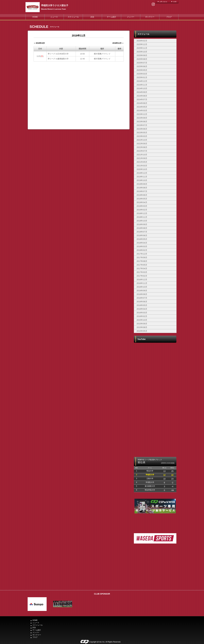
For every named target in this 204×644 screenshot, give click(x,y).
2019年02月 (142, 210)
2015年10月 (142, 320)
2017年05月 (142, 265)
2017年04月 (142, 269)
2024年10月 (142, 88)
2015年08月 (142, 327)
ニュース (54, 17)
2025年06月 (142, 66)
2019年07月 (142, 191)
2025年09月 (142, 55)
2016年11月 (142, 283)
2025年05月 (142, 70)
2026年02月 (142, 41)
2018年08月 (142, 228)
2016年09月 (142, 291)
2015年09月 (142, 324)
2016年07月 (142, 298)
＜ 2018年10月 (39, 43)
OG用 (175, 2)
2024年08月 (142, 96)
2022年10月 (142, 140)
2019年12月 (142, 173)
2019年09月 (142, 184)
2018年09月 (142, 224)
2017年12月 (142, 254)
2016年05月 (142, 305)
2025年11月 (142, 48)
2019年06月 (142, 195)
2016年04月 (142, 309)
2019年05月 (142, 199)
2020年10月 (142, 169)
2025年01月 (142, 77)
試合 (92, 17)
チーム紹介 (112, 17)
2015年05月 (142, 331)
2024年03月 (142, 111)
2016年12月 (142, 280)
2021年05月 (142, 162)
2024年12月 (142, 81)
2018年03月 (142, 246)
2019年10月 (142, 180)
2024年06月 (142, 103)
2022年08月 (142, 147)
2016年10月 (142, 287)
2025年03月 (142, 74)
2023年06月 (142, 129)
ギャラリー (150, 17)
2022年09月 (142, 144)
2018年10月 (142, 221)
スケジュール (73, 17)
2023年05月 (142, 133)
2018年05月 (142, 239)
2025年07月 (142, 63)
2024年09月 (142, 92)
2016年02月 (142, 316)
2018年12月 (142, 213)
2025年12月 (142, 44)
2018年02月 (142, 250)
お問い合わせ (163, 2)
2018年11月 (142, 217)
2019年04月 (142, 202)
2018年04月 (142, 243)
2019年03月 (142, 206)
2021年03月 (142, 166)
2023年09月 (142, 118)
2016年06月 (142, 302)
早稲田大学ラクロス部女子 (55, 5)
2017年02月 (142, 276)
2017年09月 (142, 257)
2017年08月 (142, 261)
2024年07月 (142, 99)
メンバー (131, 17)
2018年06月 (142, 235)
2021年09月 (142, 158)
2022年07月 (142, 151)
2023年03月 (142, 136)
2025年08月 (142, 59)
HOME (35, 17)
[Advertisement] (155, 568)
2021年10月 (142, 155)
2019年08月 (142, 188)
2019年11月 (142, 177)
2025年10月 (142, 52)
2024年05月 (142, 107)
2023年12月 (142, 114)
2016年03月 (142, 313)
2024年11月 (142, 85)
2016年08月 (142, 294)
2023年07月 (142, 125)
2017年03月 (142, 272)
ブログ (169, 17)
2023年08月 (142, 122)
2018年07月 (142, 232)
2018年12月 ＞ (118, 43)
